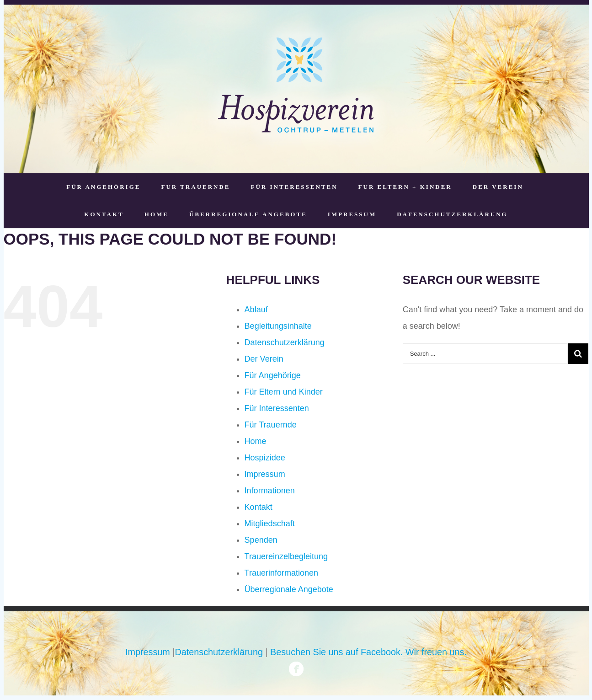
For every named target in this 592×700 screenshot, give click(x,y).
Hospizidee (265, 458)
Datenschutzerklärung (285, 342)
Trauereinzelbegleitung (286, 556)
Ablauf (256, 310)
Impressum (265, 474)
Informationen (270, 491)
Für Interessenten (277, 408)
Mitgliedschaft (270, 524)
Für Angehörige (273, 375)
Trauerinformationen (281, 573)
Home (256, 441)
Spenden (261, 540)
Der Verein (264, 359)
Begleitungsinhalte (278, 326)
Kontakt (259, 507)
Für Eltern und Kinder (284, 392)
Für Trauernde (271, 425)
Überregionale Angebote (289, 589)
